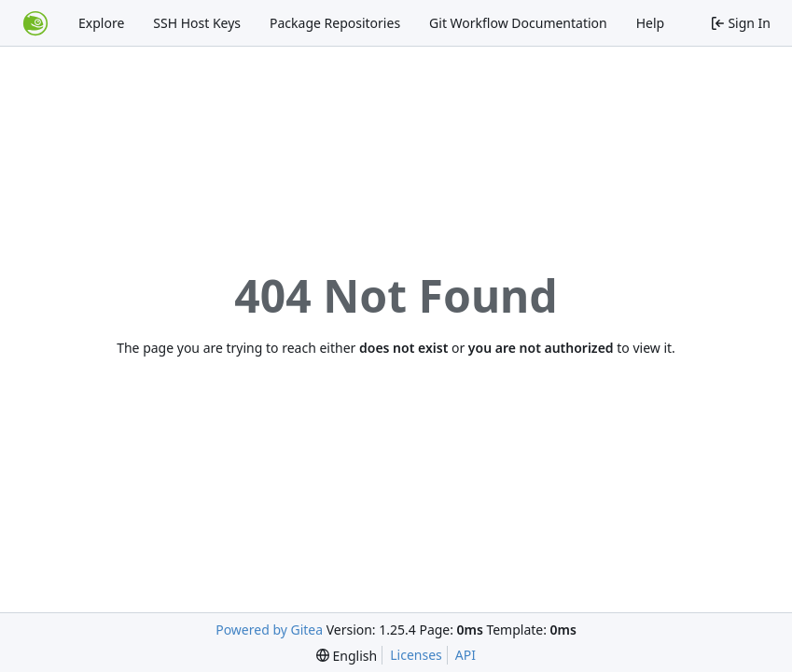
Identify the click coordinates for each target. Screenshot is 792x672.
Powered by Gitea (269, 630)
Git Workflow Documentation (518, 23)
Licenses (416, 655)
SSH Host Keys (197, 23)
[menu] (347, 656)
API (465, 655)
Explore (101, 23)
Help (651, 23)
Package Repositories (335, 23)
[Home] (35, 23)
